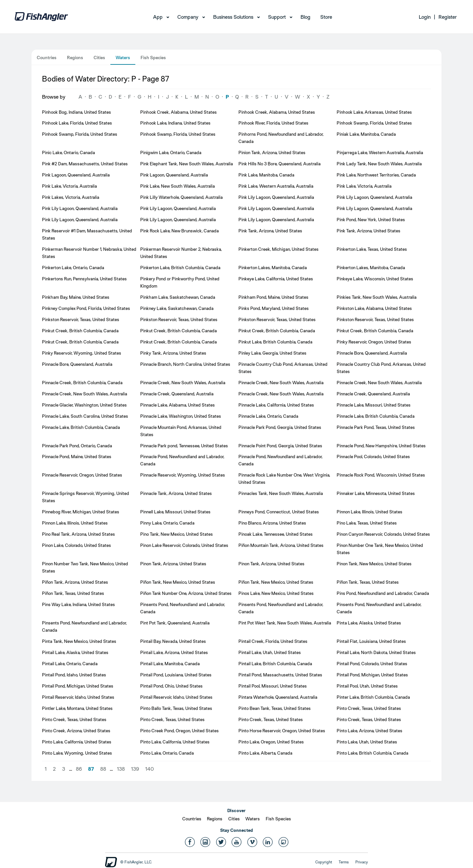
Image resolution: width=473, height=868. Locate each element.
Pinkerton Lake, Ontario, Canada (73, 268)
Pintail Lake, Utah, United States (270, 652)
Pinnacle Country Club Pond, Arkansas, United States (283, 368)
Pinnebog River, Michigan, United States (81, 512)
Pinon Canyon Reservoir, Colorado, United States (383, 534)
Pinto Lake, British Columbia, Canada (372, 753)
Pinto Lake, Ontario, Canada (167, 753)
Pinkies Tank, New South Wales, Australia (377, 297)
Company (188, 17)
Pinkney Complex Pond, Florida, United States (86, 308)
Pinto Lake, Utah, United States (367, 742)
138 (121, 769)
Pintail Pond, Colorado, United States (372, 664)
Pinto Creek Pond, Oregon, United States (180, 731)
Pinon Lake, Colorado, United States (77, 545)
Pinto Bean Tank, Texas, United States (275, 708)
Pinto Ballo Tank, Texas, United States (176, 708)
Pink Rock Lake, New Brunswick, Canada (180, 231)
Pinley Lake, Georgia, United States (272, 353)
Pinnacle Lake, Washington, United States (181, 416)
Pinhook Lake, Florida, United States (77, 123)
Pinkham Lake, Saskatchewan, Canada (178, 297)
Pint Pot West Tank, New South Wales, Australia (285, 623)
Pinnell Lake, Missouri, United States (175, 512)
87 (91, 769)
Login (425, 17)
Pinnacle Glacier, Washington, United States (84, 405)
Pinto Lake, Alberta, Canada (265, 753)
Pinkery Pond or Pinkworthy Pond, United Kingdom (180, 282)
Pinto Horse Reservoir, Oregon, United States (282, 731)
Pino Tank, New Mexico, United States (177, 534)
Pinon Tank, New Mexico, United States (374, 564)
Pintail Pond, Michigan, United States (372, 675)
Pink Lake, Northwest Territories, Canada (376, 175)
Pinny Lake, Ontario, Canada (167, 523)
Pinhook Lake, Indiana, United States (175, 123)
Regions (75, 58)
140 (149, 769)
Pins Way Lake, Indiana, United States (79, 604)
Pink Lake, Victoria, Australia (69, 186)
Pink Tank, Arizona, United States (270, 231)
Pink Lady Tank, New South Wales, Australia (379, 164)
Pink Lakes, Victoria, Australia (71, 197)
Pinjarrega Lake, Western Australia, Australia (380, 152)
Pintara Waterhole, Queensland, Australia (278, 697)
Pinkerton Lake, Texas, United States (372, 249)
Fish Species (153, 58)
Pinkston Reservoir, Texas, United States (81, 319)
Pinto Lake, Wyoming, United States (77, 753)
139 (135, 769)
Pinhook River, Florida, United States (273, 123)
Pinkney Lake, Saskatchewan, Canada (177, 308)
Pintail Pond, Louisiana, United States (176, 675)
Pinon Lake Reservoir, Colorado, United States (184, 545)
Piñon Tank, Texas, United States (368, 582)
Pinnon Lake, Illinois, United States (370, 512)
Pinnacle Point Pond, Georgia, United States (280, 446)
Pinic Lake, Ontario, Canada (68, 152)
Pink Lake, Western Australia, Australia (276, 186)
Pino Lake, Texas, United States (367, 523)
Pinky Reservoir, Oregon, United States (374, 342)
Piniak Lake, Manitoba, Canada (366, 134)
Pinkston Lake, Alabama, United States (374, 308)
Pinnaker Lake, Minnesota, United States (376, 493)
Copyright (324, 862)
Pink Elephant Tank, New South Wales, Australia (187, 164)
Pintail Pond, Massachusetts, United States (280, 675)
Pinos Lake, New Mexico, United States (276, 593)
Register (448, 17)
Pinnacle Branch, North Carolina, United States (185, 364)
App (158, 17)
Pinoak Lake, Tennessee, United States (276, 534)
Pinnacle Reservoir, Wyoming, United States (183, 475)
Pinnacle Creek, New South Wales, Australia (183, 383)
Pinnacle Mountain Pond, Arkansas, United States (181, 431)
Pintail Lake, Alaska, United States (75, 652)
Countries (47, 58)
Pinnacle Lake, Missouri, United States (374, 405)
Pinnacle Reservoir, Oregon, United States (82, 475)
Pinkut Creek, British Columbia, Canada (80, 331)
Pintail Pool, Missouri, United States (273, 686)
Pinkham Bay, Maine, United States (76, 297)
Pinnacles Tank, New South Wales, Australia (281, 493)
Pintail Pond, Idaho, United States (74, 675)
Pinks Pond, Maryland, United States (274, 308)
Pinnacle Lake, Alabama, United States (178, 405)
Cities (99, 58)
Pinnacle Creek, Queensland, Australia (177, 394)
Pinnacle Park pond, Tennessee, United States (184, 446)
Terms (344, 862)
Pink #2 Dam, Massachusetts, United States (85, 164)
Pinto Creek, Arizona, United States (76, 731)
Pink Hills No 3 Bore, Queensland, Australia (280, 164)
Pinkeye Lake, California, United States (276, 279)
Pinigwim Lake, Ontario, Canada (171, 152)
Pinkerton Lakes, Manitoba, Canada (273, 268)
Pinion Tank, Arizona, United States (272, 152)
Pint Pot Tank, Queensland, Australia (175, 623)
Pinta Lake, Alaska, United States (369, 623)
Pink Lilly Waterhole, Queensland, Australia (181, 197)
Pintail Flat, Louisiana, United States (371, 641)
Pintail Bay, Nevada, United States (173, 641)
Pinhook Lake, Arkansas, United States (374, 112)
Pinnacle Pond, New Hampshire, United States (381, 446)
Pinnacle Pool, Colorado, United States (373, 457)
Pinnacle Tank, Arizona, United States (176, 493)
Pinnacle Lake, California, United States (276, 405)
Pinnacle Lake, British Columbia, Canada (376, 416)
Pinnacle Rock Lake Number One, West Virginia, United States (284, 479)
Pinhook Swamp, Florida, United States (374, 123)
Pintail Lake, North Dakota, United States (376, 652)
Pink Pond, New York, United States (371, 220)
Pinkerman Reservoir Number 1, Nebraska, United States (89, 253)
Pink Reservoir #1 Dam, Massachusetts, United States (87, 234)
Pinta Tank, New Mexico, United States (79, 641)
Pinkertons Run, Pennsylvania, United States (84, 279)
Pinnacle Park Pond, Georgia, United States (280, 427)
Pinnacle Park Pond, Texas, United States (376, 427)
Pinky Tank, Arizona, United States (173, 353)
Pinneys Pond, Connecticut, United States (279, 512)
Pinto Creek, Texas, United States (369, 708)
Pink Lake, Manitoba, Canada (266, 175)
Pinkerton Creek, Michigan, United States (279, 249)
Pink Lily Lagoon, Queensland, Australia (276, 197)
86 (79, 769)
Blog (305, 17)
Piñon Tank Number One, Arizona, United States (186, 593)
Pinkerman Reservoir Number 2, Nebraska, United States (181, 253)
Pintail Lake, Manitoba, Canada (170, 664)
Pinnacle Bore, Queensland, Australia (372, 353)
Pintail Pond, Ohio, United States (171, 686)
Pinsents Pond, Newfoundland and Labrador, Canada (183, 608)
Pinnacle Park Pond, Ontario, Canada (77, 446)
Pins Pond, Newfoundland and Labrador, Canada (383, 593)
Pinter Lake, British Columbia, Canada (373, 697)
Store (326, 17)
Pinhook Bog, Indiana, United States (77, 112)
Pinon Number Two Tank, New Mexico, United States (85, 567)
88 (103, 769)
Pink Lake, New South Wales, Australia (178, 186)
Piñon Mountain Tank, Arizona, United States (281, 545)
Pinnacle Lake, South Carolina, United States (85, 416)
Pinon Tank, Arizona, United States (173, 564)
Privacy (362, 862)
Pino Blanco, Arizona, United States (272, 523)
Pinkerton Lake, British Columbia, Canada (180, 268)
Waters (123, 58)
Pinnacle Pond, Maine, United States (77, 457)
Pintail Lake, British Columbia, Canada (275, 664)
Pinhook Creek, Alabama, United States (179, 112)
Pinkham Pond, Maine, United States (273, 297)
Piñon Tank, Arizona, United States (75, 582)
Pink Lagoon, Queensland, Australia (76, 175)
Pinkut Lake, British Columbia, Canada (275, 342)
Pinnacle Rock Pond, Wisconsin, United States (381, 475)
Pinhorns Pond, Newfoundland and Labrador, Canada (281, 138)
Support (277, 17)
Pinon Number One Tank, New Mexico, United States (380, 549)
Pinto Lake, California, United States (77, 742)
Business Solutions (233, 17)
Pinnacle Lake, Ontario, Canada (268, 416)
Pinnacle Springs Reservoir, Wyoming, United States (86, 497)
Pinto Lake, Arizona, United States (370, 731)
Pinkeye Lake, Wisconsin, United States (375, 279)
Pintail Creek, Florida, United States (273, 641)
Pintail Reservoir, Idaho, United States (78, 697)
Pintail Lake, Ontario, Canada (70, 664)
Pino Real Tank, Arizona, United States (79, 534)
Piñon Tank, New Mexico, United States (178, 582)
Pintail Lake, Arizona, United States (174, 652)
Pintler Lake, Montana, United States (77, 708)
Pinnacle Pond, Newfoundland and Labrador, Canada (182, 460)
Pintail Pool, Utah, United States (367, 686)
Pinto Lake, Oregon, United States (271, 742)
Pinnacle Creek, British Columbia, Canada (82, 383)
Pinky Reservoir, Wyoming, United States (82, 353)
